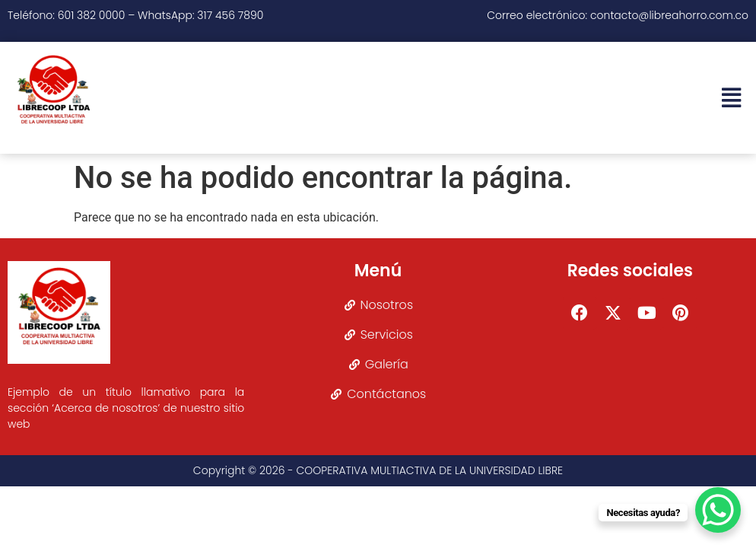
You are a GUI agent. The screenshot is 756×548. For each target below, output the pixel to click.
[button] (731, 98)
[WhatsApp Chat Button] (718, 510)
